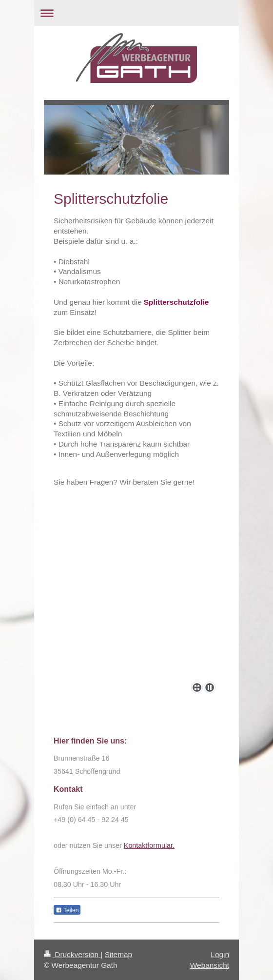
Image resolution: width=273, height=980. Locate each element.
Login (220, 954)
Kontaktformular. (149, 845)
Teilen (67, 910)
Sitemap (118, 954)
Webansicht (210, 965)
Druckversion (72, 954)
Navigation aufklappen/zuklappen (136, 13)
